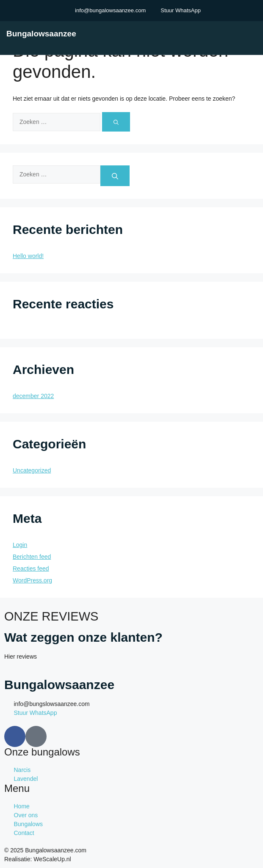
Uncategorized (32, 470)
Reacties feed (31, 569)
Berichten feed (32, 557)
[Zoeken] (116, 122)
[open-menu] (256, 33)
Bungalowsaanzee (41, 34)
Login (20, 545)
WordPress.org (32, 580)
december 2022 (33, 396)
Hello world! (28, 256)
